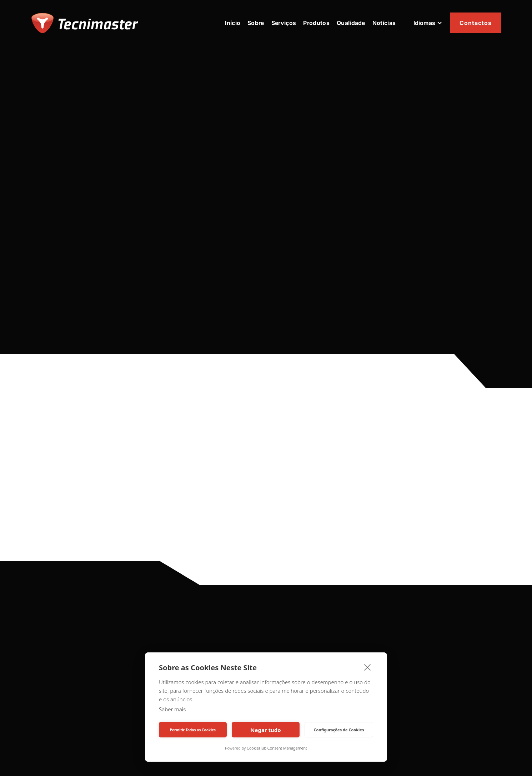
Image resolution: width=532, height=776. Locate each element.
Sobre (256, 23)
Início (233, 23)
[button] (428, 23)
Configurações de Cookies (339, 730)
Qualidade (351, 23)
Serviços (284, 23)
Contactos (476, 23)
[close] (368, 667)
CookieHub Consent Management (277, 748)
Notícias (384, 23)
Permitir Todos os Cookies (193, 730)
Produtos (316, 23)
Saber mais (172, 709)
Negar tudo (265, 730)
